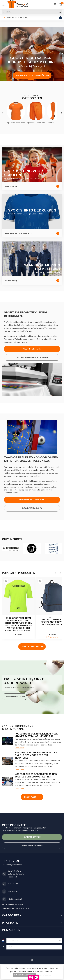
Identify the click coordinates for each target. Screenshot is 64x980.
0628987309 (13, 884)
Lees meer (19, 748)
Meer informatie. (32, 349)
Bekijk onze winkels (32, 846)
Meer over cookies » (45, 975)
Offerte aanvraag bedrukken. (32, 357)
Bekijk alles (32, 797)
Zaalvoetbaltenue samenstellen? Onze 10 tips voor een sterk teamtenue (37, 755)
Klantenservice (32, 837)
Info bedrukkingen (32, 508)
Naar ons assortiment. (32, 500)
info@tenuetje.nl (15, 899)
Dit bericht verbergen (24, 975)
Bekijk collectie (32, 647)
